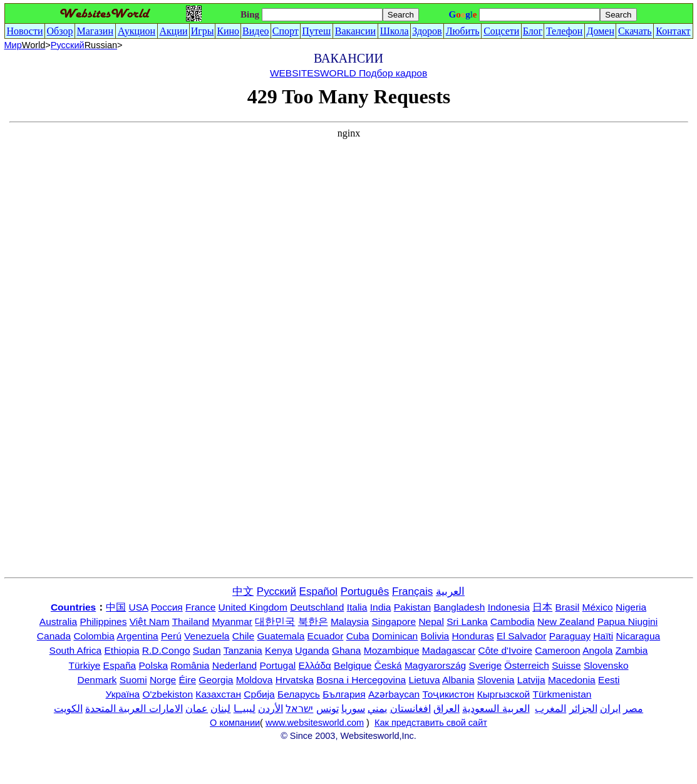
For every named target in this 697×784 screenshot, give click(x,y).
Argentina (137, 636)
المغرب (550, 709)
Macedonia (572, 680)
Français (412, 591)
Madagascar (449, 650)
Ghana (347, 650)
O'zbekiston (168, 694)
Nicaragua (638, 636)
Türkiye (84, 665)
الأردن (271, 709)
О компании (235, 723)
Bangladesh (459, 607)
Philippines (103, 622)
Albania (458, 680)
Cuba (358, 636)
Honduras (473, 636)
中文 (243, 591)
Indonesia (509, 607)
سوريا (353, 709)
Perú (171, 636)
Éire (187, 680)
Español (318, 591)
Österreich (527, 665)
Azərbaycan (394, 694)
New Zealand (566, 622)
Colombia (94, 636)
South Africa (76, 650)
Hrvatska (295, 680)
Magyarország (435, 665)
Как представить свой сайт (431, 723)
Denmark (97, 680)
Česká (388, 665)
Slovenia (496, 680)
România (190, 665)
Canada (54, 636)
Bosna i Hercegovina (361, 680)
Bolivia (435, 636)
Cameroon (557, 650)
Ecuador (326, 636)
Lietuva (425, 680)
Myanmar (232, 622)
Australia (58, 622)
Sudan (207, 650)
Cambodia (513, 622)
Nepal (431, 622)
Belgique (353, 665)
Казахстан (218, 694)
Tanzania (243, 650)
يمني (377, 709)
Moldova (255, 680)
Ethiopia (122, 650)
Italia (357, 607)
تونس (328, 709)
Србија (259, 694)
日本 (542, 607)
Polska (154, 665)
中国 (116, 607)
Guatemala (281, 636)
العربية (450, 591)
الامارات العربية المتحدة (134, 709)
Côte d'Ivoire (505, 650)
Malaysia (350, 622)
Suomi (133, 680)
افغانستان (410, 709)
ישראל (299, 709)
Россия (167, 607)
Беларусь (299, 694)
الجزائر (583, 709)
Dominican (395, 636)
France (200, 607)
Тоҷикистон (449, 694)
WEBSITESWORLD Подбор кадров (348, 73)
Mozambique (392, 650)
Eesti (609, 680)
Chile (243, 636)
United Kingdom (253, 607)
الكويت (68, 709)
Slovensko (606, 665)
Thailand (191, 622)
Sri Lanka (467, 622)
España (120, 665)
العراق (447, 709)
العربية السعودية (496, 709)
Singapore (394, 622)
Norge (163, 680)
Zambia (632, 650)
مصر (633, 709)
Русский (84, 45)
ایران (610, 709)
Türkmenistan (562, 694)
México (598, 607)
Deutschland (317, 607)
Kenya (279, 650)
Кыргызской (504, 694)
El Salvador (521, 636)
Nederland (235, 665)
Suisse (566, 665)
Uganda (312, 650)
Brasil (568, 607)
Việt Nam (150, 622)
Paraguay (570, 636)
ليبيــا (245, 709)
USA (139, 607)
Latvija (531, 680)
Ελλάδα (315, 665)
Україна (123, 694)
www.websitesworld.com (315, 723)
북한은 (313, 622)
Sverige (485, 665)
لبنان (220, 709)
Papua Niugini (628, 622)
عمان (197, 709)
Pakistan (412, 607)
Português (365, 591)
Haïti (603, 636)
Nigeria (631, 607)
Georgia (216, 680)
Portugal (278, 665)
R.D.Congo (166, 650)
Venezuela (207, 636)
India (381, 607)
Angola (597, 650)
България (344, 694)
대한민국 (275, 622)
